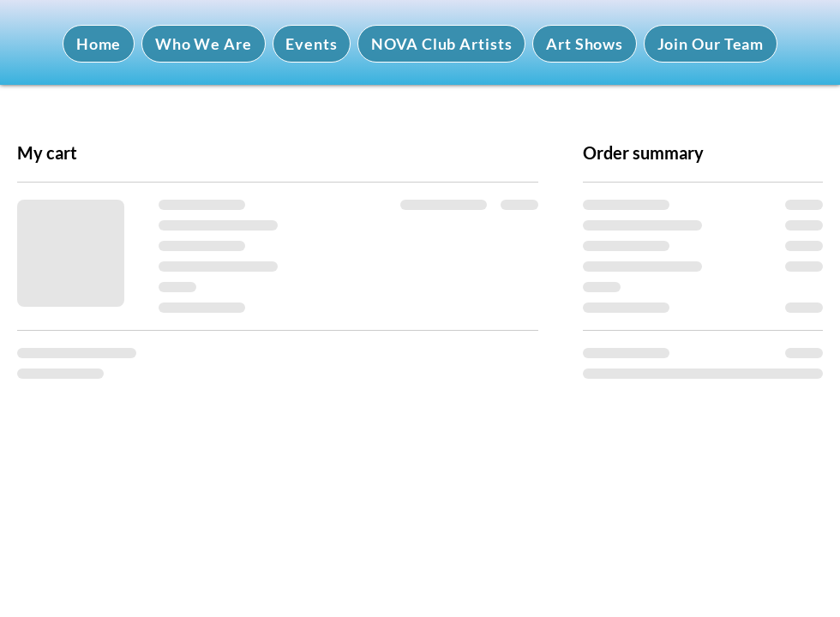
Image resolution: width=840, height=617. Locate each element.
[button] (203, 44)
